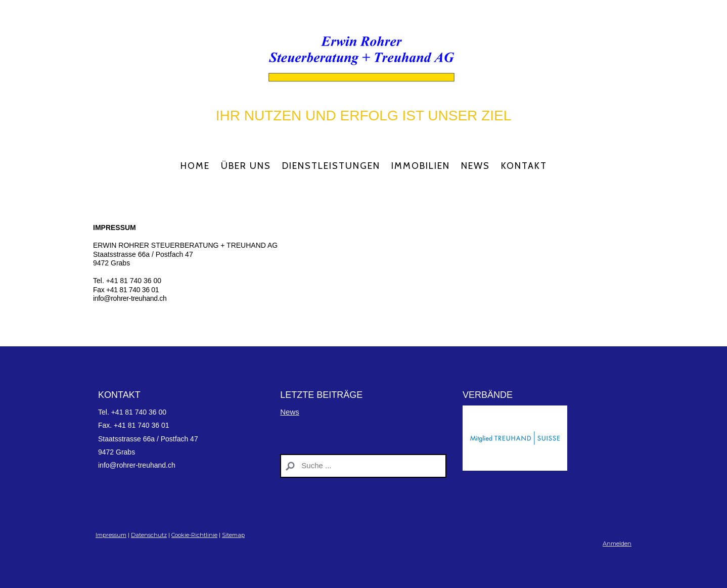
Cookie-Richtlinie (194, 535)
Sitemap (233, 535)
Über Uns (246, 166)
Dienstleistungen (331, 166)
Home (195, 166)
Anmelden (617, 544)
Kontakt (524, 166)
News (475, 166)
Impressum (111, 535)
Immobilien (421, 166)
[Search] (363, 466)
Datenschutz (149, 535)
